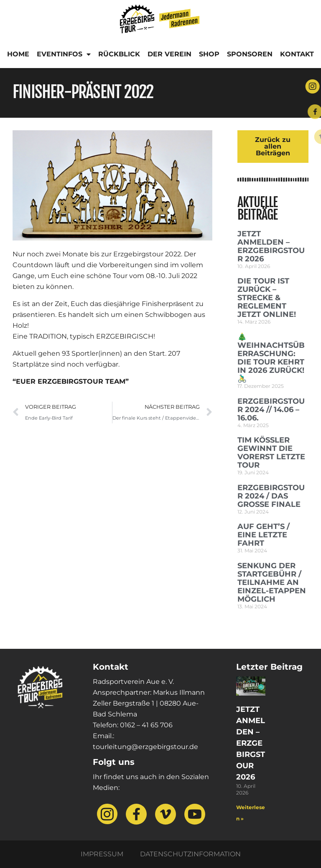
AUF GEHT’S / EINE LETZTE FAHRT (264, 535)
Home (18, 54)
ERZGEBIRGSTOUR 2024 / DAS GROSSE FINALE (271, 496)
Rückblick (119, 54)
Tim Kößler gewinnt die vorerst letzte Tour (271, 453)
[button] (18, 850)
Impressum (102, 854)
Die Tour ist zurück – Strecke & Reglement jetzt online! (267, 298)
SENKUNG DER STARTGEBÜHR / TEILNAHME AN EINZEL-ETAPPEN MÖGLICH (272, 582)
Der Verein (169, 54)
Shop (209, 54)
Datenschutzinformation (190, 854)
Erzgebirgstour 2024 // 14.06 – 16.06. (271, 410)
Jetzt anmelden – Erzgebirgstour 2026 (271, 246)
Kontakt (297, 54)
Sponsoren (250, 54)
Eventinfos (64, 54)
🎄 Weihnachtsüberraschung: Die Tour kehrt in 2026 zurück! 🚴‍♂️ (271, 358)
